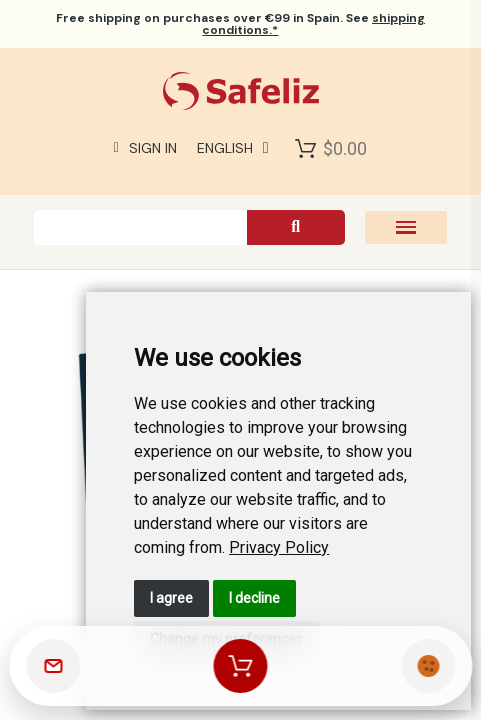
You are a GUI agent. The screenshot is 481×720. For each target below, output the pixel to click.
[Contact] (53, 666)
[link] (279, 547)
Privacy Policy (279, 547)
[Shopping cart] (241, 666)
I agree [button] (171, 598)
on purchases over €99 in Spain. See (240, 24)
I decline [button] (254, 598)
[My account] (145, 148)
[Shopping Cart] (305, 148)
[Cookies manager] (428, 666)
